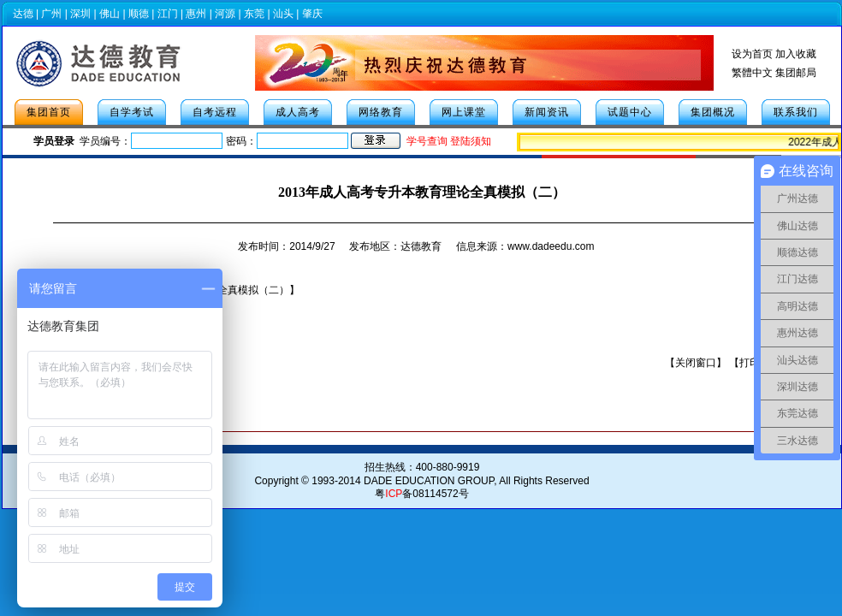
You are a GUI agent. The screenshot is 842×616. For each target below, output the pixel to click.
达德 (23, 14)
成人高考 (298, 112)
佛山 (110, 14)
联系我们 (796, 112)
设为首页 (752, 54)
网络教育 (381, 112)
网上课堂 (464, 112)
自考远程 (215, 112)
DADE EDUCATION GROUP (429, 481)
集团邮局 (796, 73)
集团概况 (713, 112)
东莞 (254, 14)
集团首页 (49, 112)
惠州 (196, 14)
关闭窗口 (696, 363)
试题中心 (630, 112)
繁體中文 (752, 73)
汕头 (283, 14)
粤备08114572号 (421, 494)
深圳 (80, 14)
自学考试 (132, 112)
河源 (225, 14)
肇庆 (312, 14)
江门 (168, 14)
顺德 (139, 14)
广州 (51, 14)
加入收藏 (796, 54)
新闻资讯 (547, 112)
